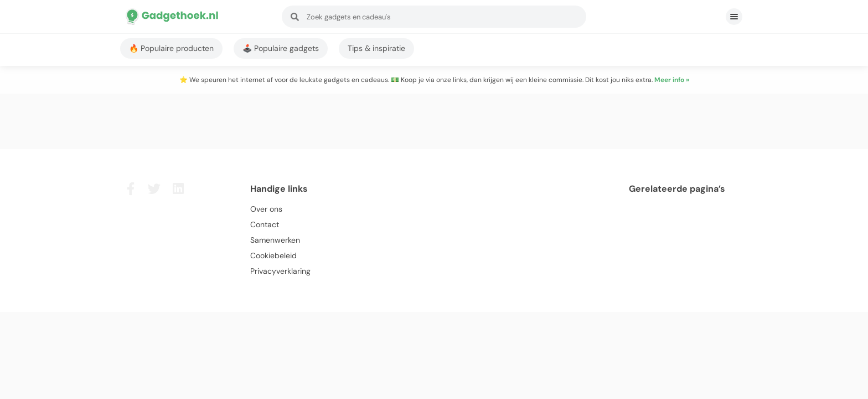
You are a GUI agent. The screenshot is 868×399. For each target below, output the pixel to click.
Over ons (266, 209)
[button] (734, 17)
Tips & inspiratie (376, 48)
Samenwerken (275, 240)
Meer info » (672, 80)
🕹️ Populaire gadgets (281, 48)
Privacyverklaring (280, 271)
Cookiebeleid (273, 255)
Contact (265, 224)
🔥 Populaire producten (171, 48)
